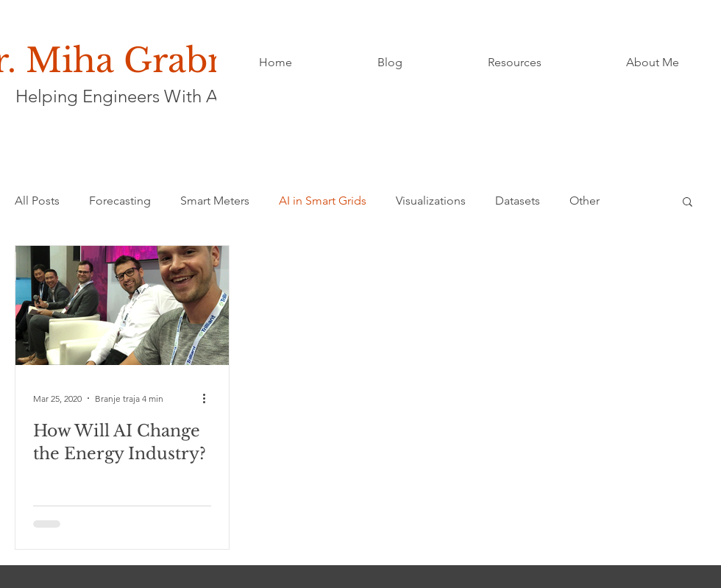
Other (585, 201)
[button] (688, 203)
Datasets (518, 201)
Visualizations (431, 201)
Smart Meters (215, 201)
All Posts (37, 201)
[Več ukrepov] (209, 398)
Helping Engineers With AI (119, 96)
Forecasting (120, 201)
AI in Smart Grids (323, 201)
